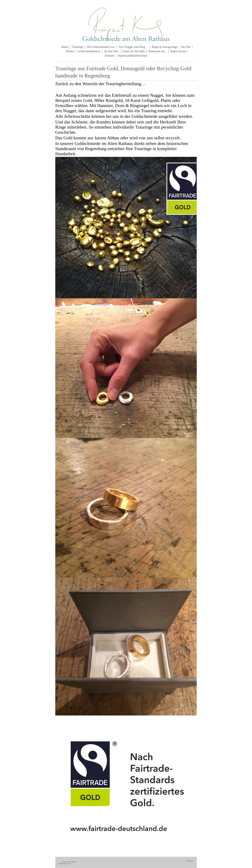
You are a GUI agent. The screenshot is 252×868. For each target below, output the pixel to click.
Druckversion (64, 862)
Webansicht (190, 861)
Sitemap (73, 862)
